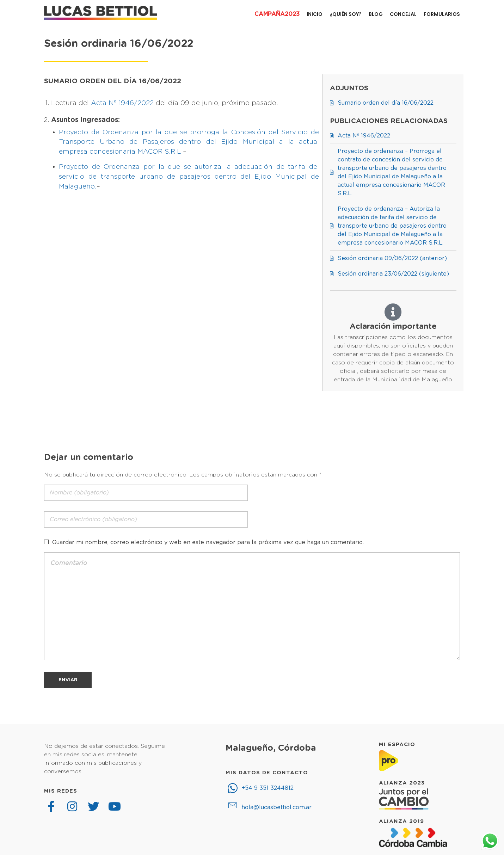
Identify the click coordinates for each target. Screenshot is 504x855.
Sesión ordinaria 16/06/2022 (119, 44)
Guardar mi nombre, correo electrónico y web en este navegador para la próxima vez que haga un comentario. (208, 542)
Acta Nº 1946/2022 (122, 103)
